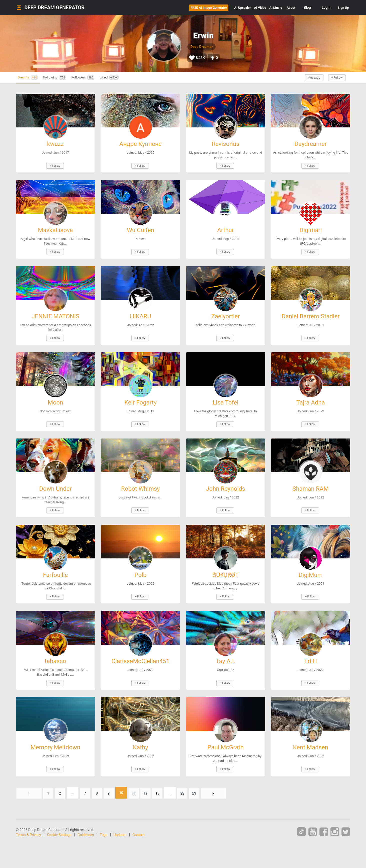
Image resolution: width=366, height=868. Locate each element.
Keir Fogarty (140, 399)
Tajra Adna (311, 399)
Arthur (226, 229)
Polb (141, 570)
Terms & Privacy (29, 826)
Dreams (31, 78)
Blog (299, 7)
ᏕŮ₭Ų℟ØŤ (226, 570)
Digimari (311, 229)
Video (233, 7)
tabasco (55, 655)
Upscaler (206, 7)
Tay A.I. (225, 655)
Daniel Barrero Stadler (310, 314)
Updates (120, 826)
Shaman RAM (311, 484)
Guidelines (86, 826)
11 (141, 784)
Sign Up (339, 7)
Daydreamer (311, 144)
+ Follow (335, 78)
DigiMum (310, 570)
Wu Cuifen (140, 229)
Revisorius (225, 144)
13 (167, 784)
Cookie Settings (59, 826)
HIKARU (140, 314)
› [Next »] (226, 784)
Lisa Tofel (226, 399)
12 (154, 784)
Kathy (140, 740)
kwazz (55, 144)
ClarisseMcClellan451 (140, 655)
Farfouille (56, 570)
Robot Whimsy (140, 484)
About (280, 7)
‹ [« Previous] (29, 784)
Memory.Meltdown (55, 740)
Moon (56, 399)
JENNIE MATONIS (55, 314)
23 (206, 784)
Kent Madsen (310, 740)
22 (193, 784)
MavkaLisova (56, 229)
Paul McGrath (226, 740)
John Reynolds (226, 484)
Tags (104, 826)
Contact (139, 826)
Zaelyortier (225, 314)
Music (257, 7)
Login (318, 7)
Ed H (310, 655)
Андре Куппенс (140, 144)
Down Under (56, 484)
